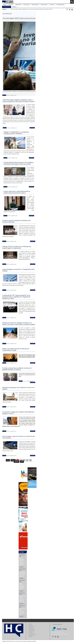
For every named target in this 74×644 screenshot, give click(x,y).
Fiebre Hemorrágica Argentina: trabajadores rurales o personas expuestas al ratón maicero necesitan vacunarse (31, 9)
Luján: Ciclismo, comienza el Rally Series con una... (22, 586)
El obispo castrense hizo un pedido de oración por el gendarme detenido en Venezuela (17, 369)
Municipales (32, 630)
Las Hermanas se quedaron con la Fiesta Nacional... (22, 574)
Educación (31, 631)
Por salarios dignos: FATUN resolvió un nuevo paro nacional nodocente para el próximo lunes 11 (30, 18)
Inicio (30, 624)
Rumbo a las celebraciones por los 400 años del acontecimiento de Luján (16, 349)
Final (22, 462)
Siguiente (17, 462)
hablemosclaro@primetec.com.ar (58, 632)
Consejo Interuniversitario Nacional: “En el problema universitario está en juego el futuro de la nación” (18, 163)
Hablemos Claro (13, 95)
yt (72, 9)
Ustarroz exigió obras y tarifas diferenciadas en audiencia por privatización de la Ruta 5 (17, 192)
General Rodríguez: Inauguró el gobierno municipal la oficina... (22, 562)
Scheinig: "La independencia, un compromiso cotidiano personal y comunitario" (16, 133)
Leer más (21, 567)
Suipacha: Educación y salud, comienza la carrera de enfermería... (23, 599)
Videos (30, 637)
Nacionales (32, 128)
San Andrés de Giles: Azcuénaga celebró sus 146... (23, 612)
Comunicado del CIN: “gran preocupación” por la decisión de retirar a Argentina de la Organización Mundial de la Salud (16, 297)
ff (67, 9)
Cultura (31, 633)
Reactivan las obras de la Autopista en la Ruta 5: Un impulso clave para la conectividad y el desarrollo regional (19, 324)
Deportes (31, 627)
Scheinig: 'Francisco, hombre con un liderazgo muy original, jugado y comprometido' (17, 247)
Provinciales (32, 634)
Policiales (31, 628)
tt (70, 9)
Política (31, 625)
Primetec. (34, 641)
